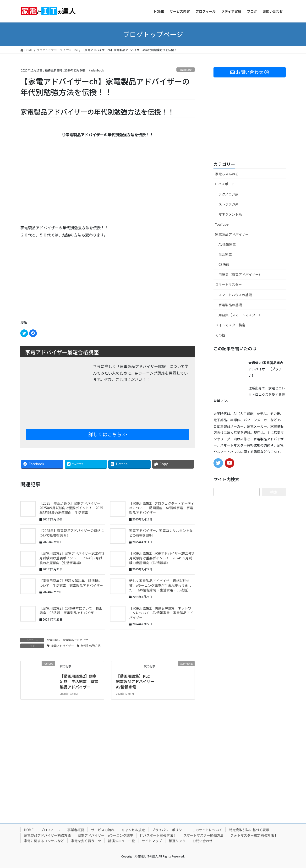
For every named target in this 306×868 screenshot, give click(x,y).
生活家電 (225, 254)
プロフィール (50, 830)
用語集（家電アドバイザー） (240, 274)
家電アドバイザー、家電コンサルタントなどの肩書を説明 (161, 533)
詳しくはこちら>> (108, 434)
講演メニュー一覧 (121, 841)
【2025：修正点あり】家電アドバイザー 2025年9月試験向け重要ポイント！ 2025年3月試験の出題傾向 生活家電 (72, 508)
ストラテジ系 (229, 204)
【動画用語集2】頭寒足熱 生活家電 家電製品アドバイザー (79, 681)
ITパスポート (225, 184)
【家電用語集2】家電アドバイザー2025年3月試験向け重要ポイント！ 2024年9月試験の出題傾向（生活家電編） (72, 558)
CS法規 (224, 264)
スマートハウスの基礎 (235, 295)
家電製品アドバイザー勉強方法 (47, 835)
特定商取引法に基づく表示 (249, 830)
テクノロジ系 (228, 194)
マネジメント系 (230, 214)
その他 (220, 335)
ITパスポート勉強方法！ (158, 835)
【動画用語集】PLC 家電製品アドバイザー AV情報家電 (137, 681)
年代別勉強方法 (91, 646)
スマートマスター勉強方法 (203, 835)
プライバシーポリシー (169, 830)
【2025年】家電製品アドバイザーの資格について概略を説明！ (72, 533)
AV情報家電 (227, 244)
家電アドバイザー (62, 646)
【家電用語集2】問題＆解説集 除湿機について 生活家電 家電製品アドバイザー (71, 583)
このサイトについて (207, 830)
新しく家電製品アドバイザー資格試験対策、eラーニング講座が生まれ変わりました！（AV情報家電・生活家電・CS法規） (160, 585)
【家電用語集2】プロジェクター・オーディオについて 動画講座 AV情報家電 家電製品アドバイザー (162, 508)
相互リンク (177, 841)
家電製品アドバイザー (77, 640)
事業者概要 (76, 830)
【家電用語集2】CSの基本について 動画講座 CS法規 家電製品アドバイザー (71, 611)
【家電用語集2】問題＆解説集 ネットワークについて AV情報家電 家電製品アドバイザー (161, 613)
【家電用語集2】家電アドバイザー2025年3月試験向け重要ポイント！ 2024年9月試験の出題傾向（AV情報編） (161, 558)
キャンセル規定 (133, 830)
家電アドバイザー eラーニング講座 (105, 835)
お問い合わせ (202, 841)
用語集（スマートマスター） (240, 315)
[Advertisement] (62, 277)
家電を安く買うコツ (86, 841)
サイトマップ (152, 841)
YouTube (186, 70)
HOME (29, 830)
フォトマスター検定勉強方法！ (254, 835)
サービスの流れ (103, 830)
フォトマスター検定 (230, 325)
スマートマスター (229, 284)
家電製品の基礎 (230, 305)
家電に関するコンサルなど (44, 841)
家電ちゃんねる (227, 174)
